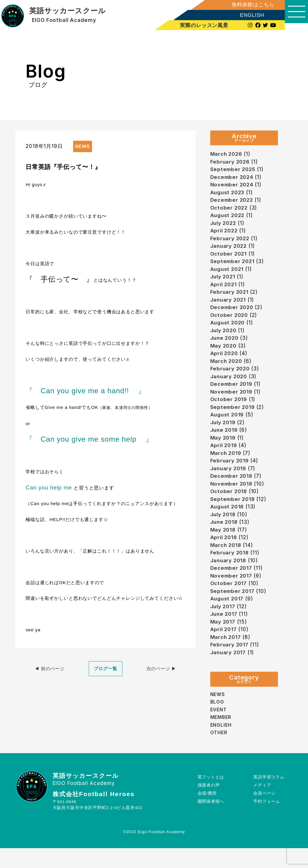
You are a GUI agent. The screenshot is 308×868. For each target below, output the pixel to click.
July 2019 (224, 433)
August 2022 (229, 218)
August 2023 (229, 194)
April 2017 (225, 648)
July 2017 (224, 624)
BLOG (218, 722)
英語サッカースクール (68, 11)
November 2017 (233, 592)
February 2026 (232, 162)
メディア (262, 805)
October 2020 (231, 322)
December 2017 (233, 584)
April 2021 (225, 290)
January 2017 (230, 672)
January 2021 (230, 306)
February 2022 (231, 242)
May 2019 (224, 449)
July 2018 (224, 529)
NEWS (218, 714)
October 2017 (230, 600)
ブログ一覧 (105, 669)
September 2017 (234, 608)
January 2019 (230, 481)
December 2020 (234, 313)
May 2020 (225, 353)
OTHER (219, 752)
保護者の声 (209, 805)
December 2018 (233, 489)
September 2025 (234, 170)
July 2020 (225, 337)
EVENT (219, 729)
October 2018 (230, 505)
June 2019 (225, 441)
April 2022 (225, 234)
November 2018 (233, 497)
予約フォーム (267, 821)
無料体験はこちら (246, 5)
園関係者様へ (211, 821)
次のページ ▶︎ (161, 669)
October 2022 (230, 210)
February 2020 (232, 377)
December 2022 (233, 202)
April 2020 (226, 361)
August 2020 (229, 329)
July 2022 (225, 226)
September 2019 (234, 417)
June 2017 (225, 632)
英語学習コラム (269, 797)
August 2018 (228, 521)
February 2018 (231, 568)
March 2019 (228, 465)
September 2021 (234, 266)
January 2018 (230, 577)
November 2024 (234, 186)
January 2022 (230, 250)
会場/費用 (207, 813)
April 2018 (225, 552)
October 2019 (230, 409)
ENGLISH (245, 15)
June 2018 (225, 537)
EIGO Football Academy (64, 20)
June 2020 (226, 345)
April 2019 (225, 457)
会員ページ (264, 813)
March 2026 (228, 154)
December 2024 (234, 178)
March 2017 (227, 656)
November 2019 (233, 401)
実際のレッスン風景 (198, 25)
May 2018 (224, 545)
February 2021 (231, 298)
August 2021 (228, 274)
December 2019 (233, 393)
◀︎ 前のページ (49, 669)
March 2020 (228, 369)
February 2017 (231, 664)
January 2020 (231, 385)
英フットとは (211, 797)
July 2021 (224, 282)
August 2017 (228, 616)
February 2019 (231, 473)
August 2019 (228, 425)
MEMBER (222, 737)
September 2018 (234, 513)
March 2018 (228, 561)
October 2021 (230, 258)
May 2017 (224, 640)
